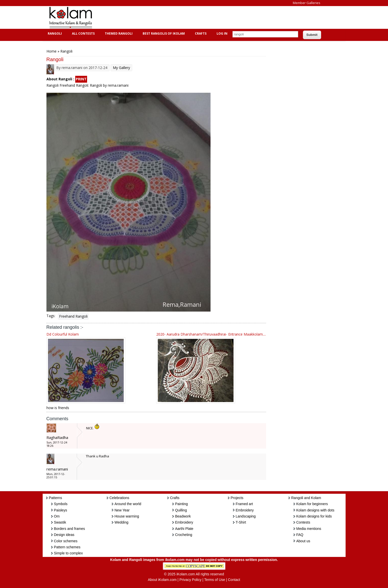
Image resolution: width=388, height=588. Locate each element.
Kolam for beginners (312, 504)
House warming (127, 516)
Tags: (51, 316)
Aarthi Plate (184, 529)
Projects (237, 498)
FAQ (300, 535)
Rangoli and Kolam (306, 498)
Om (57, 516)
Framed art (244, 504)
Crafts (200, 33)
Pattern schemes (67, 547)
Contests (303, 522)
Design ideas (64, 535)
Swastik (60, 522)
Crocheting (184, 535)
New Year (122, 510)
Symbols (61, 504)
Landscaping (246, 516)
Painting (182, 504)
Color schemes (66, 541)
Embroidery (184, 522)
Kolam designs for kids (314, 516)
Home (51, 51)
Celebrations (120, 498)
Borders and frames (70, 529)
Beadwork (183, 516)
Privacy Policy (190, 580)
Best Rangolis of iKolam (163, 33)
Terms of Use (215, 580)
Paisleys (61, 510)
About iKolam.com (162, 580)
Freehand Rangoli (73, 316)
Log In (222, 33)
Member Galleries (307, 3)
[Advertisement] (190, 17)
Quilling (181, 510)
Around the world (128, 504)
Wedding (122, 522)
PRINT (81, 79)
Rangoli (54, 33)
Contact (234, 580)
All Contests (83, 33)
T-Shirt (241, 522)
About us (303, 541)
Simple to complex (68, 553)
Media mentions (309, 529)
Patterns (56, 498)
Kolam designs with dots (315, 510)
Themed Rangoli (118, 33)
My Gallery (121, 68)
